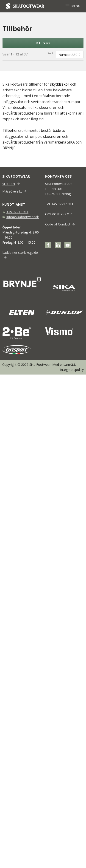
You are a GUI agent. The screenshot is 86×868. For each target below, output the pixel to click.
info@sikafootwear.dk (23, 217)
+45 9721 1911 (17, 212)
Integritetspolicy (72, 370)
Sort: (51, 53)
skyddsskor (60, 84)
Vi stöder (9, 184)
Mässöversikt (12, 191)
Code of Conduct (58, 224)
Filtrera (43, 43)
